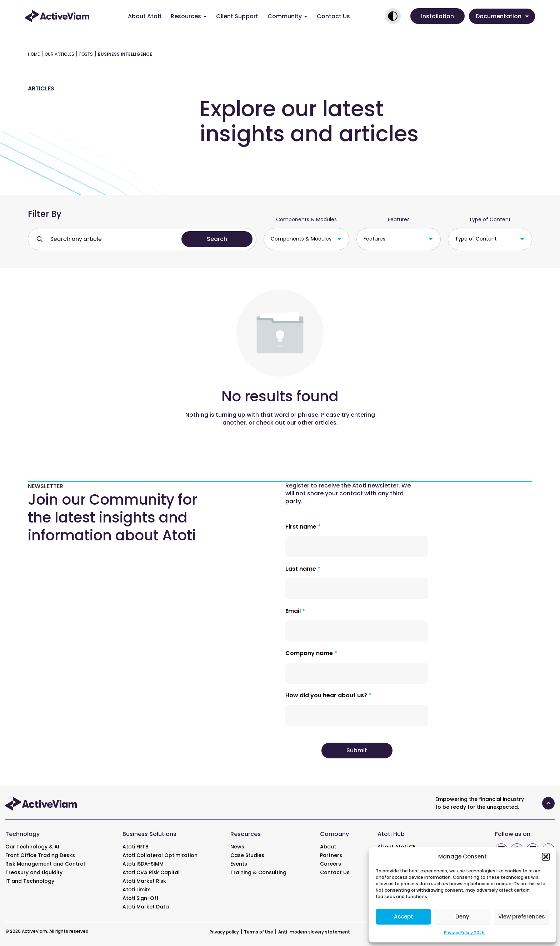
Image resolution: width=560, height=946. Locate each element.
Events (239, 864)
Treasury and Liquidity (34, 872)
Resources (189, 16)
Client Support (237, 16)
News (237, 847)
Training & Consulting (258, 872)
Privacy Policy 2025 (464, 933)
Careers (331, 864)
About (328, 847)
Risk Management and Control (45, 864)
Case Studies (247, 855)
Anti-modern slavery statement (314, 932)
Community (287, 16)
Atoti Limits (137, 890)
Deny (462, 917)
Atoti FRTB (136, 847)
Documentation (502, 16)
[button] (546, 857)
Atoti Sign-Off (141, 898)
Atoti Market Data (146, 907)
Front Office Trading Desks (40, 855)
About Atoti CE (396, 847)
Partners (331, 855)
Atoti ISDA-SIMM (143, 864)
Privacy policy (224, 932)
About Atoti (145, 16)
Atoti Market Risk (144, 881)
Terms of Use (259, 932)
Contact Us (333, 16)
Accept (404, 917)
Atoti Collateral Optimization (160, 855)
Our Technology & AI (32, 847)
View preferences (522, 917)
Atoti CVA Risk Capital (151, 872)
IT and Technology (30, 881)
